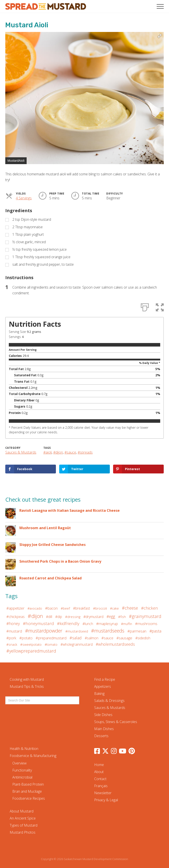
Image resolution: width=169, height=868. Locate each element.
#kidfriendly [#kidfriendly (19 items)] (68, 623)
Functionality (22, 770)
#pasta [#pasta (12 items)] (155, 631)
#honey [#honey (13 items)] (13, 623)
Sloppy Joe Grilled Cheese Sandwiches (52, 545)
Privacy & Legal (106, 800)
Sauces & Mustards (21, 452)
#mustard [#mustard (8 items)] (14, 631)
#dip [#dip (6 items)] (59, 617)
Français (101, 786)
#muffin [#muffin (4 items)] (127, 624)
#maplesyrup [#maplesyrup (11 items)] (107, 624)
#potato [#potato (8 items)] (26, 638)
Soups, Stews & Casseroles (116, 722)
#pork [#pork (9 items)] (11, 638)
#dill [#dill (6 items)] (49, 617)
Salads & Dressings (109, 701)
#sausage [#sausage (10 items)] (124, 638)
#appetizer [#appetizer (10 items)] (15, 608)
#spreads (85, 452)
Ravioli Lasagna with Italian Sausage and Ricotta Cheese (70, 510)
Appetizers (103, 686)
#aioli (48, 452)
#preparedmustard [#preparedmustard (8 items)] (51, 638)
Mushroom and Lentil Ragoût (45, 528)
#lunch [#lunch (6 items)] (88, 624)
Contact (100, 779)
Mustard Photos (23, 832)
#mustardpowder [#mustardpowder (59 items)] (44, 631)
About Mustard (22, 811)
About (99, 772)
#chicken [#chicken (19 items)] (150, 608)
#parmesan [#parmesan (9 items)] (137, 631)
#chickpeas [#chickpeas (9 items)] (16, 617)
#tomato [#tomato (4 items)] (51, 644)
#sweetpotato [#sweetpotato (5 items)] (31, 644)
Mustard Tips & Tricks (27, 686)
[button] (160, 6)
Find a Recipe (105, 679)
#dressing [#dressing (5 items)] (73, 617)
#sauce (70, 452)
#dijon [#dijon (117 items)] (35, 616)
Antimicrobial (22, 777)
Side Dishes (103, 715)
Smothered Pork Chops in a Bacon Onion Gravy (60, 561)
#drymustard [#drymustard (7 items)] (93, 617)
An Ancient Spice (23, 818)
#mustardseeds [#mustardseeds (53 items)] (108, 631)
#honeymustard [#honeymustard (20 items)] (38, 623)
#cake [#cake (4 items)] (114, 608)
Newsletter (103, 793)
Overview (19, 763)
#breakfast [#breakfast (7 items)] (82, 608)
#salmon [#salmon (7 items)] (92, 638)
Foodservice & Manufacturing (33, 756)
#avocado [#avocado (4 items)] (35, 608)
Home (99, 765)
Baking (99, 694)
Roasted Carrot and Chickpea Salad (51, 578)
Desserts (101, 736)
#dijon (58, 452)
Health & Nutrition (24, 749)
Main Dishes (104, 729)
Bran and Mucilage (27, 791)
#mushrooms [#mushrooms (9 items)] (146, 624)
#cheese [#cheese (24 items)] (130, 608)
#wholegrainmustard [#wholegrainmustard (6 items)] (77, 644)
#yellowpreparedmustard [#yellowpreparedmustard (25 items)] (31, 651)
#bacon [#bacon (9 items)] (51, 608)
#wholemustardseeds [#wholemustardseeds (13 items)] (115, 644)
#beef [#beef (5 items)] (65, 608)
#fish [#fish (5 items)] (122, 617)
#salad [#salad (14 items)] (76, 638)
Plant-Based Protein (28, 784)
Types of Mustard (24, 825)
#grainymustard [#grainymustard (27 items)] (145, 616)
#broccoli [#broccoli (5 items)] (100, 608)
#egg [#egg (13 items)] (111, 616)
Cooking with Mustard (27, 679)
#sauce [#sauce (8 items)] (107, 638)
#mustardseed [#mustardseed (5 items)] (77, 631)
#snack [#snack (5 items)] (12, 644)
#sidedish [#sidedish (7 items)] (143, 638)
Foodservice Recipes (29, 798)
